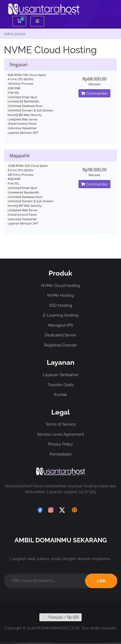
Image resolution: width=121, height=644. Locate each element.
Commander (94, 93)
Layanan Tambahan (61, 375)
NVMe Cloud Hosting (60, 286)
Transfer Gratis (61, 385)
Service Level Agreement (61, 434)
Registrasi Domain (60, 345)
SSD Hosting (60, 305)
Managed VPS (60, 325)
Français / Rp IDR (60, 617)
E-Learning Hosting (61, 315)
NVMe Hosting (61, 295)
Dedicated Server (60, 335)
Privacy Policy (60, 444)
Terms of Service (61, 424)
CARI (101, 581)
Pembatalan (61, 454)
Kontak (61, 395)
